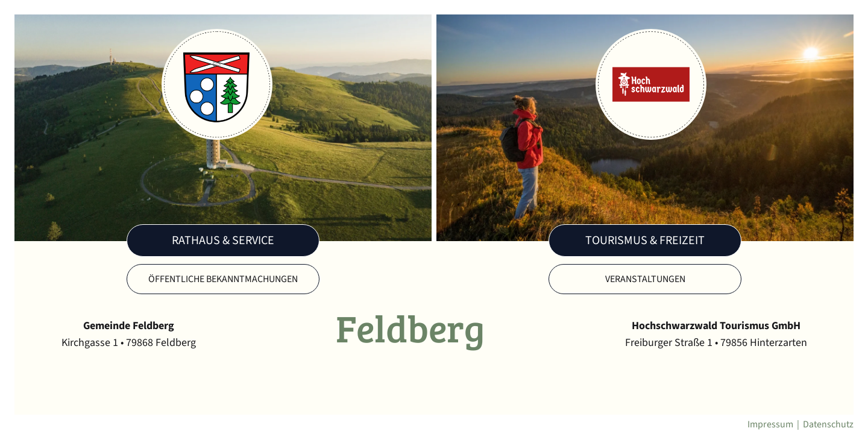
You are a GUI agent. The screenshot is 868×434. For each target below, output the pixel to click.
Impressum (770, 424)
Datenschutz (828, 424)
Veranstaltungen (645, 279)
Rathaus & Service (223, 241)
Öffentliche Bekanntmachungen (223, 279)
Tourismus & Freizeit (645, 241)
